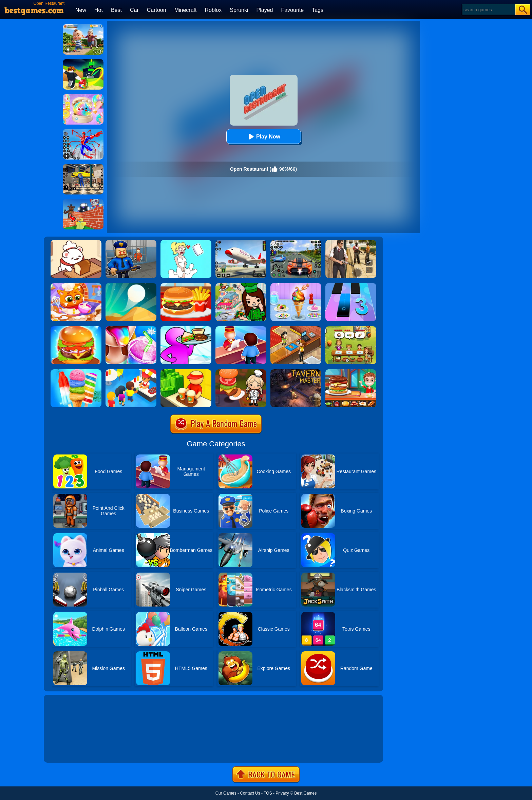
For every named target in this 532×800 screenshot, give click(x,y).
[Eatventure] (131, 372)
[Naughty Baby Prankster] (83, 26)
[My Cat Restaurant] (76, 285)
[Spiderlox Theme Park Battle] (83, 131)
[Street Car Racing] (296, 242)
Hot (99, 10)
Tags (318, 10)
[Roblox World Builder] (83, 201)
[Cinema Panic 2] (296, 329)
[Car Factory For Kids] (83, 166)
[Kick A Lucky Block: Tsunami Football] (83, 61)
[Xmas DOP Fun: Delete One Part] (186, 242)
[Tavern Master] (296, 372)
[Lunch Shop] (186, 285)
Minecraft (186, 10)
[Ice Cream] (296, 285)
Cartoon (157, 10)
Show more (67, 750)
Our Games (226, 793)
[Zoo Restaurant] (76, 242)
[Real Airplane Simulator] (241, 242)
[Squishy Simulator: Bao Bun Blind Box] (83, 96)
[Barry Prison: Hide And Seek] (131, 242)
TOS (268, 793)
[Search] (488, 10)
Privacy (282, 793)
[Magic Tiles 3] (351, 285)
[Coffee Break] (186, 372)
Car (134, 10)
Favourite (292, 10)
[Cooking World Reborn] (241, 372)
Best (116, 10)
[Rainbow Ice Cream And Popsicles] (76, 372)
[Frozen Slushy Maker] (131, 329)
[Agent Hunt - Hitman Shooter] (351, 242)
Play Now (263, 137)
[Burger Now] (76, 329)
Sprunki (239, 10)
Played (265, 10)
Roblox (213, 10)
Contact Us (250, 793)
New (81, 10)
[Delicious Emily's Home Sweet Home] (351, 329)
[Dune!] (131, 285)
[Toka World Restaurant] (241, 285)
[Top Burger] (351, 372)
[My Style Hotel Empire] (241, 329)
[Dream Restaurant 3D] (186, 329)
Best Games (305, 793)
